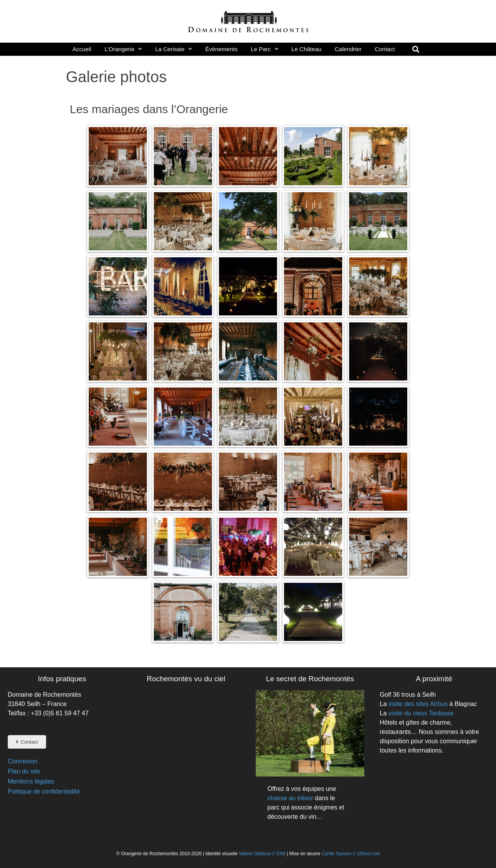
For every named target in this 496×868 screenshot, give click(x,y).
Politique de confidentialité (44, 791)
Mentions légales (31, 781)
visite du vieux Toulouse (421, 713)
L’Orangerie (123, 49)
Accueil (82, 49)
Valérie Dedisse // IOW (263, 854)
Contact (385, 49)
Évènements (221, 49)
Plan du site (24, 771)
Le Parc (264, 49)
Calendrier (348, 49)
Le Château (307, 49)
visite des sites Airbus (418, 704)
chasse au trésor (290, 798)
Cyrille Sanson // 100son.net (351, 854)
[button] (416, 49)
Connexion (23, 761)
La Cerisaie (173, 49)
